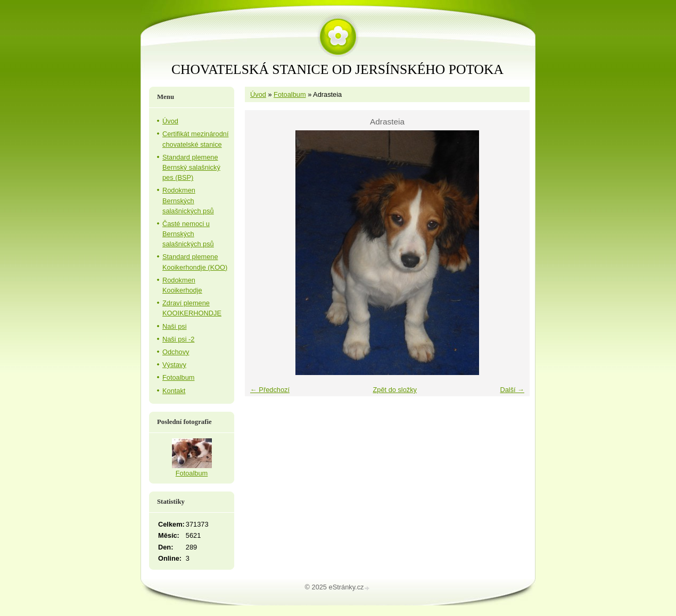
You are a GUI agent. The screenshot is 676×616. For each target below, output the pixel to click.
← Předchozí (270, 390)
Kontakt (174, 391)
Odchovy (176, 352)
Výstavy (174, 365)
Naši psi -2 (178, 339)
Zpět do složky (395, 390)
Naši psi (175, 326)
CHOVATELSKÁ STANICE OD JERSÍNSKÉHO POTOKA (337, 69)
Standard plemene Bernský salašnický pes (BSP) (191, 167)
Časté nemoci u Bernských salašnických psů (188, 234)
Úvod (258, 94)
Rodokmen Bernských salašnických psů (188, 200)
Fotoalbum (290, 94)
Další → (512, 390)
